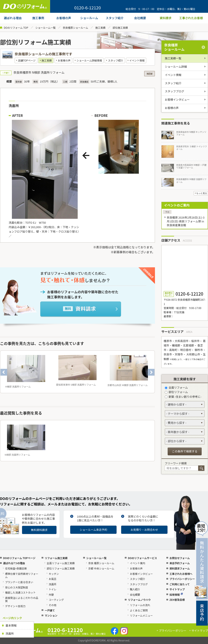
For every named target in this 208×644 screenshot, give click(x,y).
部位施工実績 (120, 28)
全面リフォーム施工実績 (61, 563)
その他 (53, 605)
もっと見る (202, 193)
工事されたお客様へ (181, 574)
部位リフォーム (176, 392)
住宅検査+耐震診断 (16, 568)
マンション (51, 615)
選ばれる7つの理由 (14, 563)
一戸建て (50, 610)
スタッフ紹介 (116, 60)
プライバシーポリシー (182, 579)
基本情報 (11, 625)
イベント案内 (138, 563)
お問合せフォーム (180, 558)
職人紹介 (135, 589)
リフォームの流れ (140, 605)
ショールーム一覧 (45, 28)
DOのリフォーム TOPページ (19, 558)
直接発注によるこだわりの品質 (22, 599)
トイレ (53, 589)
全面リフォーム (176, 387)
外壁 (51, 595)
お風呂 (53, 579)
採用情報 (176, 595)
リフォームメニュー (141, 615)
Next (151, 372)
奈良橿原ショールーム (76, 28)
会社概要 (135, 595)
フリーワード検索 (176, 463)
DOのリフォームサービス (142, 558)
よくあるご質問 (139, 610)
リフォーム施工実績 (56, 558)
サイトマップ (177, 589)
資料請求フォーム (180, 568)
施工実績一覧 (173, 58)
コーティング (56, 600)
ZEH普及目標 (177, 600)
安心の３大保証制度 (17, 587)
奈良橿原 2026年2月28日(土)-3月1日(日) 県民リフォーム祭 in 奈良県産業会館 (186, 221)
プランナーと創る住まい (19, 582)
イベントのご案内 (177, 205)
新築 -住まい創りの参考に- (183, 397)
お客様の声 (64, 60)
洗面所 (10, 633)
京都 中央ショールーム (101, 568)
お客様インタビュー (177, 99)
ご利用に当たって (179, 584)
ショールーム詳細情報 (89, 60)
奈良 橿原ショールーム (101, 563)
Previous (4, 372)
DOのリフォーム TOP (16, 28)
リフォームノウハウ (139, 600)
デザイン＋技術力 (15, 606)
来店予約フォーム (180, 563)
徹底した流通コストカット (20, 592)
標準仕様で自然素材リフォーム (22, 575)
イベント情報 (137, 60)
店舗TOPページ (27, 60)
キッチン (54, 574)
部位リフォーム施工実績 (61, 568)
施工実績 (100, 28)
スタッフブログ (175, 91)
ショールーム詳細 (176, 67)
